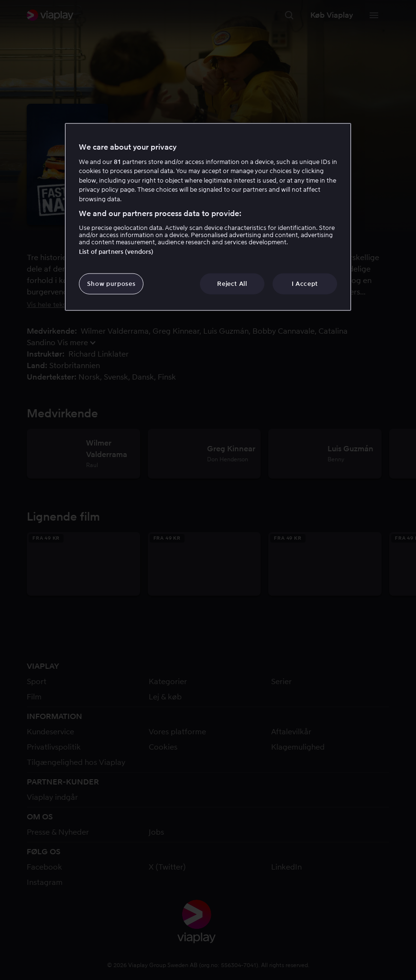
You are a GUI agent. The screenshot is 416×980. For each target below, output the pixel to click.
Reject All (232, 284)
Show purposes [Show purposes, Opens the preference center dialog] (111, 284)
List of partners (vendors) (116, 252)
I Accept (305, 284)
